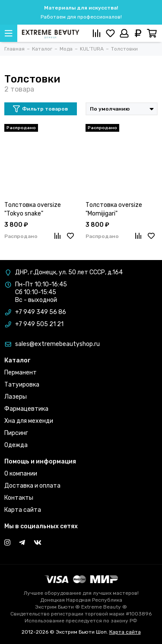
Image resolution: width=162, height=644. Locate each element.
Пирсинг (16, 433)
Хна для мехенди (29, 421)
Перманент (21, 373)
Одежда (16, 445)
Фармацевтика (26, 409)
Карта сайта (23, 510)
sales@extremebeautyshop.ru (57, 344)
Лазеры (16, 397)
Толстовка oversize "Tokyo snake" (33, 209)
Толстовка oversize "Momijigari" (114, 209)
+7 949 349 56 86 (41, 312)
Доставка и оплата (32, 486)
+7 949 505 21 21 (39, 324)
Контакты (19, 498)
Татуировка (22, 385)
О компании (21, 474)
